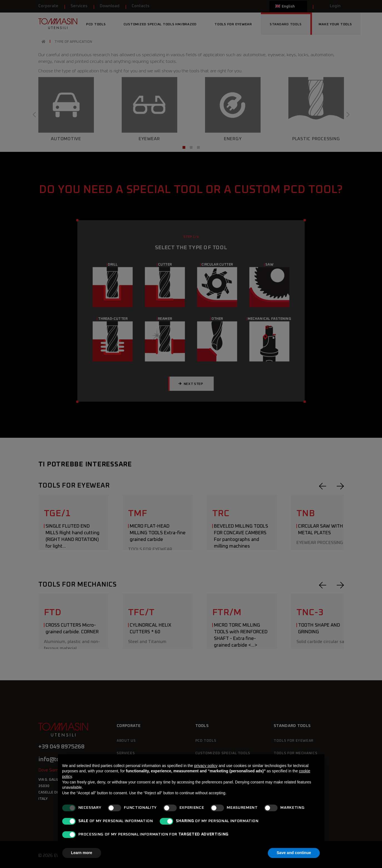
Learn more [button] (82, 853)
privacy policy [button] (206, 766)
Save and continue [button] (294, 853)
